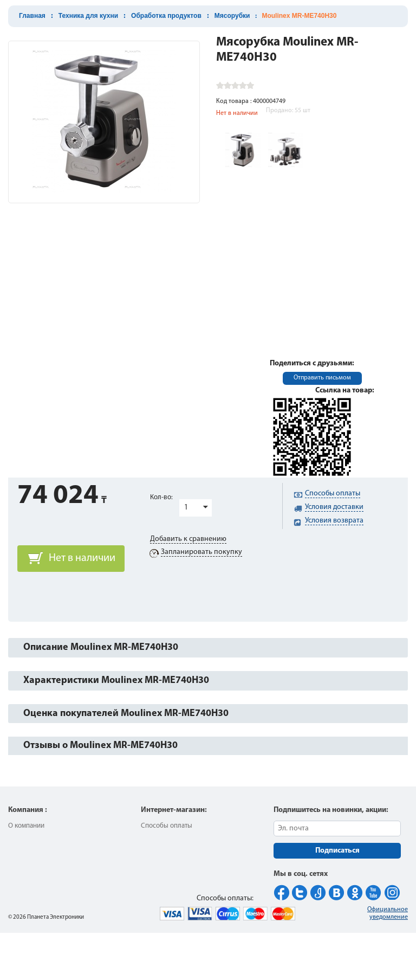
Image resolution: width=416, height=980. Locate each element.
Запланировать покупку (201, 552)
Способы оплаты (167, 826)
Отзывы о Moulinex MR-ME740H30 (100, 746)
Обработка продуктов (166, 16)
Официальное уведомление (388, 913)
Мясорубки (232, 16)
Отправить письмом (322, 378)
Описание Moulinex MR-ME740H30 (101, 647)
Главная (32, 16)
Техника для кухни (88, 16)
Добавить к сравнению (188, 539)
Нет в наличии (82, 558)
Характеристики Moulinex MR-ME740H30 (116, 681)
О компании (26, 826)
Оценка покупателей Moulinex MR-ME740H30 (126, 714)
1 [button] (186, 508)
